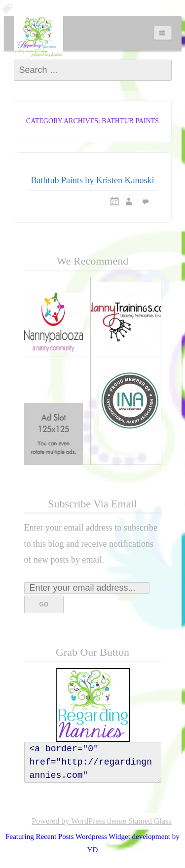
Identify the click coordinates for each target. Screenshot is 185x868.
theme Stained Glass (138, 821)
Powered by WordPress (68, 821)
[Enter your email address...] (87, 588)
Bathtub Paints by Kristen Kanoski (93, 180)
